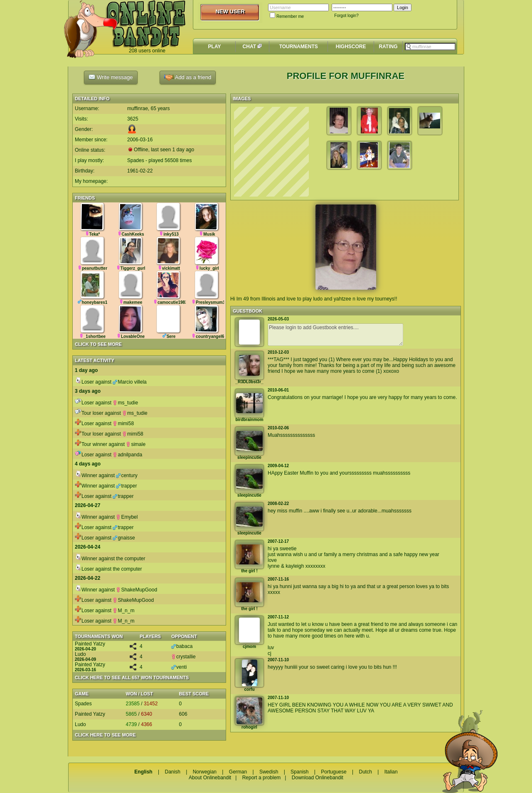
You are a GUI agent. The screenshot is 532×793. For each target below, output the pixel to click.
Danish (172, 772)
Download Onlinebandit (318, 778)
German (238, 772)
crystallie (183, 657)
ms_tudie (125, 403)
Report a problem (262, 778)
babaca (182, 646)
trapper (126, 486)
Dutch (365, 772)
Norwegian (205, 772)
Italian (391, 772)
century (127, 475)
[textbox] (430, 47)
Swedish (269, 772)
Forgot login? (346, 16)
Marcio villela (129, 382)
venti (179, 667)
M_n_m (123, 611)
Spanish (299, 772)
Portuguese (334, 772)
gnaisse (124, 538)
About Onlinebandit (210, 778)
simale (136, 444)
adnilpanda (127, 455)
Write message (111, 77)
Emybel (127, 517)
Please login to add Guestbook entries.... (335, 335)
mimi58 (123, 424)
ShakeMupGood (137, 590)
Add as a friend (188, 78)
